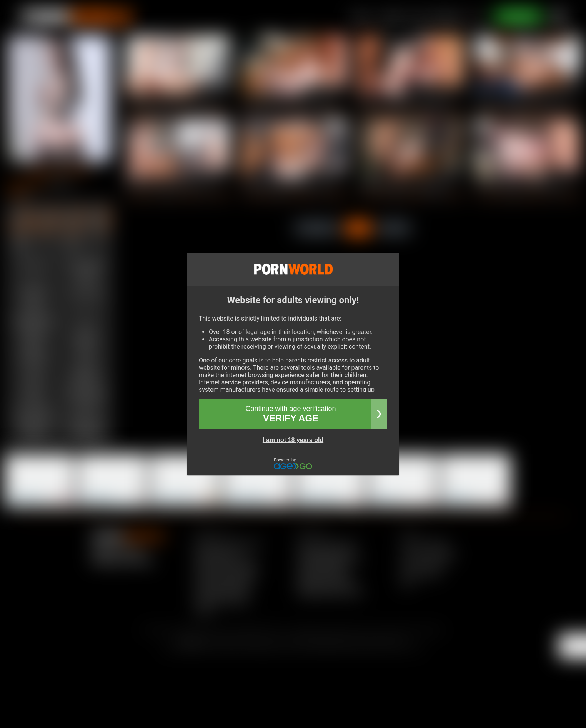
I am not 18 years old (293, 440)
